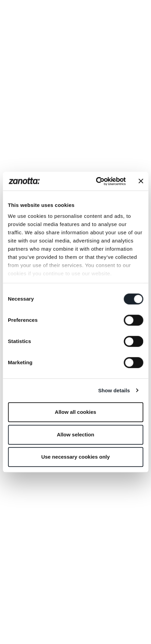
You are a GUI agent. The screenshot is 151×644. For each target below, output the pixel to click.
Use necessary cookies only (75, 457)
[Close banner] (141, 181)
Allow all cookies (75, 412)
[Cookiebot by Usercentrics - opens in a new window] (96, 181)
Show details (114, 390)
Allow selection (75, 435)
